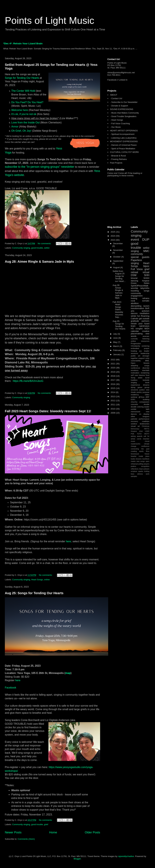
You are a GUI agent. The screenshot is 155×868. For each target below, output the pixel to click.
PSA (132, 434)
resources (145, 341)
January (117, 354)
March (116, 346)
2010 (113, 409)
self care (134, 375)
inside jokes (144, 456)
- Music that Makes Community (124, 113)
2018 (113, 376)
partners (145, 321)
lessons (139, 459)
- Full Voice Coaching (120, 123)
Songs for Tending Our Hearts (22, 78)
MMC (146, 251)
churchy (134, 402)
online (47, 580)
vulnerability (136, 361)
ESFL (133, 399)
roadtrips (146, 421)
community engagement (137, 295)
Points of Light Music (50, 20)
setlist (47, 248)
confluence (145, 446)
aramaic (146, 336)
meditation (145, 313)
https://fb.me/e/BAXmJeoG (28, 381)
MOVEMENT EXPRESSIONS (124, 141)
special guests (140, 257)
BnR (147, 308)
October (117, 257)
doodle (147, 404)
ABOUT (114, 95)
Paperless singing (136, 262)
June (116, 338)
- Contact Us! (116, 98)
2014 (113, 392)
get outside (144, 319)
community (137, 254)
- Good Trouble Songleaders (123, 116)
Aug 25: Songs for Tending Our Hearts (34, 593)
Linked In (123, 80)
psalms (133, 466)
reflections (135, 469)
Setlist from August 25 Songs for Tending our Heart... (119, 276)
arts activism (140, 311)
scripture (134, 471)
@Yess (142, 397)
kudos (133, 459)
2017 (113, 380)
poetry (139, 392)
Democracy (135, 429)
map (68, 673)
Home (53, 832)
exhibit (134, 409)
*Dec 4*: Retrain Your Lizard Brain (23, 43)
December (118, 243)
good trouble (37, 248)
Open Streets (140, 363)
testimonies (145, 424)
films (148, 451)
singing (135, 251)
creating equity (137, 451)
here (68, 541)
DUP (146, 239)
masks (133, 461)
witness (140, 474)
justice (142, 390)
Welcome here (20, 110)
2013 (113, 396)
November (118, 250)
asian (140, 378)
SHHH (146, 278)
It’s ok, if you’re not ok (24, 114)
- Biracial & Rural (118, 156)
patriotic (134, 419)
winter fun (135, 316)
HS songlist (137, 329)
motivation (135, 373)
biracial (134, 278)
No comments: (45, 243)
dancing (134, 281)
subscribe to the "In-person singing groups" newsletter (40, 167)
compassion (144, 402)
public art (135, 356)
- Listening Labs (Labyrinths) (123, 138)
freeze (147, 454)
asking (133, 436)
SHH (147, 275)
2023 (113, 240)
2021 (113, 364)
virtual (146, 272)
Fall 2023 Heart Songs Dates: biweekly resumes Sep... (118, 310)
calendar (135, 331)
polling (141, 464)
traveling (135, 291)
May (115, 342)
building (146, 399)
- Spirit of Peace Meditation (123, 149)
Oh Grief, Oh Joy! (21, 131)
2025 (113, 232)
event (135, 239)
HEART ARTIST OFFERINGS (124, 131)
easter (147, 407)
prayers (147, 464)
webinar (134, 397)
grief (46, 824)
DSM (134, 275)
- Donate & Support (119, 106)
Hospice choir (137, 431)
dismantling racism (140, 306)
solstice (134, 424)
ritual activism (144, 469)
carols (139, 439)
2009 (113, 413)
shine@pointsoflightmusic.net (121, 73)
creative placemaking (140, 332)
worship (134, 288)
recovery (134, 421)
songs (147, 291)
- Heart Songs (116, 120)
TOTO (139, 434)
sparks (141, 471)
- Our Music (115, 127)
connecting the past (140, 449)
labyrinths (145, 288)
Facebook (10, 688)
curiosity (134, 339)
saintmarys (144, 326)
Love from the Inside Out (25, 123)
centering (145, 346)
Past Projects (116, 163)
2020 (113, 368)
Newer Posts (13, 832)
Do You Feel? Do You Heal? (27, 102)
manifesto (146, 459)
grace (140, 387)
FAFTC (147, 429)
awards (140, 436)
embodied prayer (140, 348)
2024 (113, 236)
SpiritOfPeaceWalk (140, 286)
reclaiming (145, 373)
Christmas (146, 426)
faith (148, 409)
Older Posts (92, 832)
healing (134, 351)
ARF (147, 397)
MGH (147, 329)
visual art (135, 426)
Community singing (21, 248)
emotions (135, 370)
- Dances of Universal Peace (123, 145)
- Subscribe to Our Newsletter (124, 102)
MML (147, 361)
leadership (145, 353)
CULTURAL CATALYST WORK (124, 152)
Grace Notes (140, 283)
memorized (135, 412)
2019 (113, 372)
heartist (134, 456)
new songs (141, 461)
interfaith (146, 370)
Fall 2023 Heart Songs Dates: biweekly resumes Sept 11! (48, 411)
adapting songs (140, 365)
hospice (146, 281)
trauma (142, 375)
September (118, 261)
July (115, 334)
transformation (137, 308)
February (118, 350)
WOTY (147, 434)
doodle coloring (137, 407)
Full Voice (137, 269)
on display (144, 414)
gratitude (135, 321)
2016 (113, 384)
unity (147, 358)
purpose (146, 392)
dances (134, 313)
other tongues (140, 416)
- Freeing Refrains (118, 159)
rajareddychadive (126, 856)
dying (133, 387)
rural (133, 301)
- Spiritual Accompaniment (122, 134)
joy (141, 351)
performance (144, 419)
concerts (134, 404)
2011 (113, 405)
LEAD (147, 431)
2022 (113, 360)
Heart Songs (37, 580)
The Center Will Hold (23, 91)
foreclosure (135, 454)
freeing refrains (140, 298)
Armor (15, 127)
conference (135, 368)
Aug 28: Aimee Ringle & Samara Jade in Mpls (39, 262)
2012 (113, 401)
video (147, 395)
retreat (134, 272)
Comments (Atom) (26, 839)
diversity (146, 368)
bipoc (146, 266)
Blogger (77, 859)
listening (146, 339)
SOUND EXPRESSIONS (122, 109)
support (142, 358)
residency (135, 395)
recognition (145, 466)
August (117, 267)
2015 (113, 388)
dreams (146, 385)
